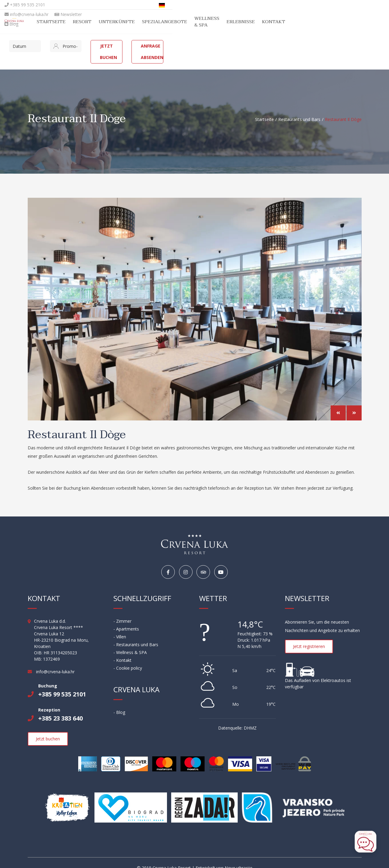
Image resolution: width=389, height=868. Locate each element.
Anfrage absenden (320, 46)
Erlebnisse (317, 22)
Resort (144, 22)
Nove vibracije (239, 858)
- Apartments (126, 619)
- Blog (119, 702)
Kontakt (350, 22)
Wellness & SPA (276, 22)
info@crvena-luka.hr (96, 5)
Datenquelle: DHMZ (237, 718)
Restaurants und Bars (299, 108)
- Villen (120, 626)
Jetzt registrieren (309, 636)
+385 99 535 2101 (48, 5)
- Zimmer (122, 611)
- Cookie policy (128, 658)
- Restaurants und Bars (136, 634)
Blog (165, 5)
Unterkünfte (179, 22)
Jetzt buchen (236, 46)
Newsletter (138, 5)
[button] (338, 404)
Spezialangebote (227, 22)
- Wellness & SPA (130, 642)
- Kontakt (122, 650)
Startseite (113, 22)
